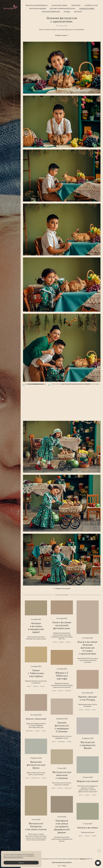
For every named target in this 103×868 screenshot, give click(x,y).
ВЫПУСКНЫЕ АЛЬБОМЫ (38, 8)
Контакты (78, 12)
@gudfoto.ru (83, 859)
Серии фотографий (87, 8)
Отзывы (67, 12)
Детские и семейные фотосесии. (63, 8)
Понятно (21, 863)
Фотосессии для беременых (37, 5)
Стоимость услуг (91, 5)
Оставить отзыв (61, 35)
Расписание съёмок (59, 5)
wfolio (64, 865)
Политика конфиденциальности (62, 862)
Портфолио (76, 5)
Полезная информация (51, 12)
